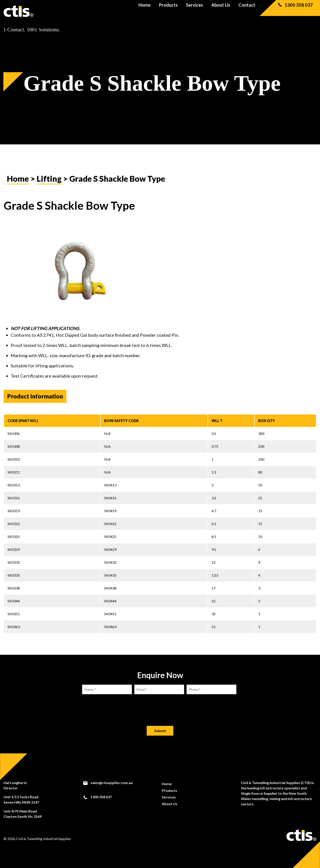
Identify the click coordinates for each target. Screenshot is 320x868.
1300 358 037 (295, 11)
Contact (247, 11)
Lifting (49, 179)
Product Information (35, 396)
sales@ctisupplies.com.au (108, 783)
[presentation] (160, 707)
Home (144, 11)
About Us (221, 11)
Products (168, 11)
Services (194, 11)
